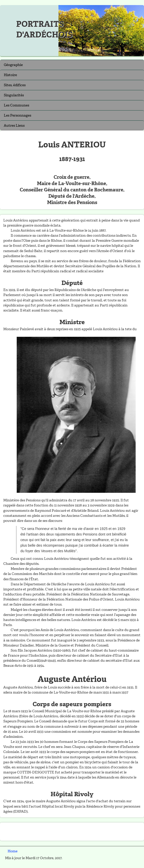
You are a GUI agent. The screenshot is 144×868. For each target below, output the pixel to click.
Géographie (13, 65)
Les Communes (16, 105)
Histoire (10, 75)
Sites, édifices (15, 85)
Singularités (14, 95)
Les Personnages (17, 115)
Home (13, 851)
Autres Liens (14, 126)
